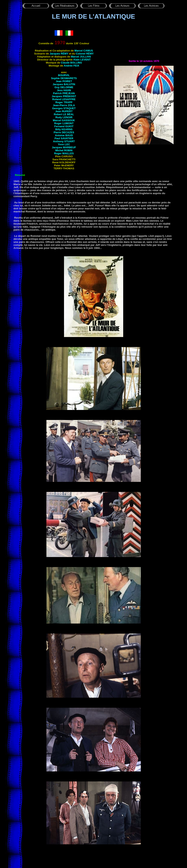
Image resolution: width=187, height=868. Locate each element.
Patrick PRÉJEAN (64, 93)
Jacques (64, 96)
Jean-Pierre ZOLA (64, 105)
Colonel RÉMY (85, 54)
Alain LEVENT (82, 60)
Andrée (71, 66)
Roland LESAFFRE (64, 99)
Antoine (64, 135)
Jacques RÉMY (59, 54)
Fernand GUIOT (64, 126)
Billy (64, 129)
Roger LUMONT (64, 123)
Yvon (64, 144)
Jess (64, 90)
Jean (64, 111)
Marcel (64, 120)
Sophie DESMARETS (64, 78)
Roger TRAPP (64, 102)
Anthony (64, 141)
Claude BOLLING (71, 63)
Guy (64, 87)
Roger (64, 153)
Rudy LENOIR (64, 117)
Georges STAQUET (64, 108)
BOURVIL (64, 75)
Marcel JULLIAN (81, 57)
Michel (64, 150)
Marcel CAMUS (84, 51)
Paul (64, 138)
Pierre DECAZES (64, 132)
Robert (64, 114)
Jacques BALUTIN (64, 84)
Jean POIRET (64, 81)
